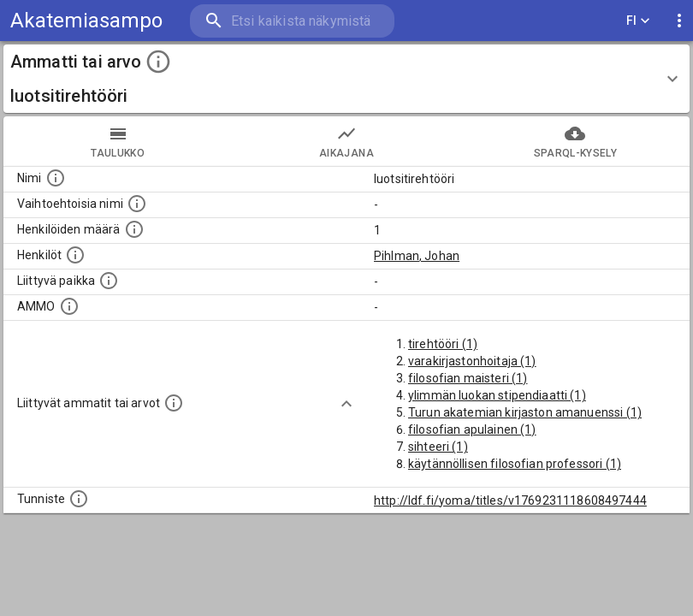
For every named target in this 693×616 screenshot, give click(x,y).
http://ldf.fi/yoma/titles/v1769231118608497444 (510, 500)
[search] (292, 21)
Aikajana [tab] (346, 141)
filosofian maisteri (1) (468, 378)
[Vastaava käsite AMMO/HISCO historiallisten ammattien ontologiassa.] (69, 306)
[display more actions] (679, 21)
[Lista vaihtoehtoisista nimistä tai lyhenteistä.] (137, 204)
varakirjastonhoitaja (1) (472, 361)
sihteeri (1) (438, 447)
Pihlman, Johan (417, 256)
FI (638, 21)
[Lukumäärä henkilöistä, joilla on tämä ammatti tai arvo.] (134, 229)
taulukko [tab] (118, 141)
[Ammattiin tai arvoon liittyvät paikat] (109, 281)
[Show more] (346, 404)
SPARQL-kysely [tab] (575, 141)
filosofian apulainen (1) (472, 429)
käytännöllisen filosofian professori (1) (515, 464)
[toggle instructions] (158, 62)
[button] (346, 79)
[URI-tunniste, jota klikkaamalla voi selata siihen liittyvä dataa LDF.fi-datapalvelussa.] (79, 499)
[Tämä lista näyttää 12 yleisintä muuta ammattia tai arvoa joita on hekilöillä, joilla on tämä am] (174, 403)
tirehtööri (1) (443, 344)
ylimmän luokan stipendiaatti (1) (497, 395)
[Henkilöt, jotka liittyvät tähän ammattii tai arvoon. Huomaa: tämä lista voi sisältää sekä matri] (75, 255)
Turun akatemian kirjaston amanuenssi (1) (525, 412)
